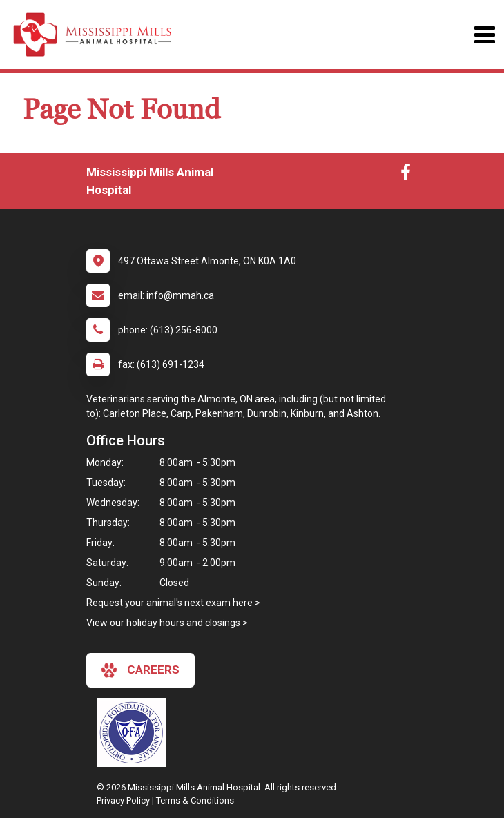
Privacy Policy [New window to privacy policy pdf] (123, 800)
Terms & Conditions (195, 800)
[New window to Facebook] (406, 175)
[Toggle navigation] (484, 35)
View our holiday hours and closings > (167, 623)
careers (140, 670)
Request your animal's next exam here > (173, 603)
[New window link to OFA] (135, 732)
